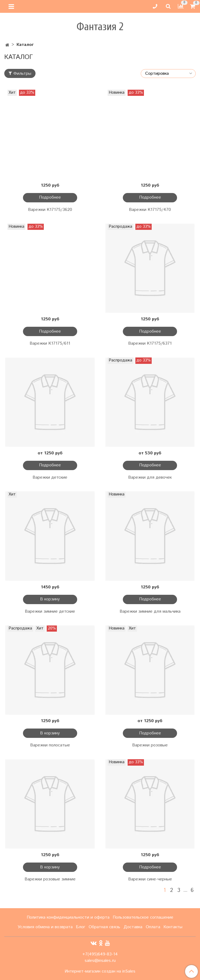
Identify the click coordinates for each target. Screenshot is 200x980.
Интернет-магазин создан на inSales (100, 971)
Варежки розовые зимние (50, 879)
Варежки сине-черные (150, 879)
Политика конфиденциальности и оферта (68, 917)
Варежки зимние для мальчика (150, 611)
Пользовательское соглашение (143, 917)
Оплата (153, 927)
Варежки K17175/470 (150, 210)
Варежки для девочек (150, 477)
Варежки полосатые (50, 745)
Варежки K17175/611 (50, 343)
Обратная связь (104, 927)
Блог (81, 927)
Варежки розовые (150, 745)
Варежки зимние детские (50, 611)
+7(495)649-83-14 (100, 954)
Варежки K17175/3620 (50, 210)
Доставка (133, 927)
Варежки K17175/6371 (150, 343)
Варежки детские (50, 477)
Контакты (173, 927)
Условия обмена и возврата (45, 927)
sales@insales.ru (100, 961)
